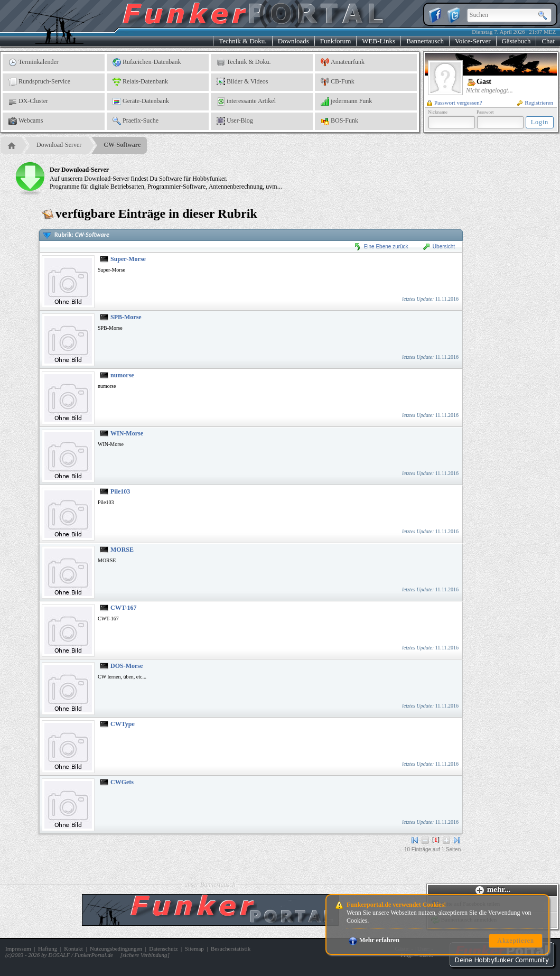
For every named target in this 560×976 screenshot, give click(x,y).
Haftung (48, 949)
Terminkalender (34, 62)
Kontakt (73, 949)
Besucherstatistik (231, 949)
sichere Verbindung (145, 955)
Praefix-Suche (136, 121)
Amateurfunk (343, 62)
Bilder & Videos (242, 82)
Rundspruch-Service (39, 82)
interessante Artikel (246, 101)
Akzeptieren (516, 941)
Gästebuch (516, 41)
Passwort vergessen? (455, 103)
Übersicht (438, 247)
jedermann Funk (346, 101)
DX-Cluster (28, 101)
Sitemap (194, 949)
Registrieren (535, 103)
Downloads (293, 41)
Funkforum (336, 41)
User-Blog (235, 121)
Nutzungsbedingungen (116, 949)
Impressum (18, 949)
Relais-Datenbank (140, 82)
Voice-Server (473, 41)
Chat (548, 41)
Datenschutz (163, 949)
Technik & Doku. (242, 41)
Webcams (26, 121)
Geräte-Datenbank (141, 101)
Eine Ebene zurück (381, 247)
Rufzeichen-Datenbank (147, 62)
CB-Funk (338, 82)
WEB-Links (379, 41)
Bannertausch (425, 41)
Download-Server (59, 145)
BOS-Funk (339, 121)
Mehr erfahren (374, 940)
